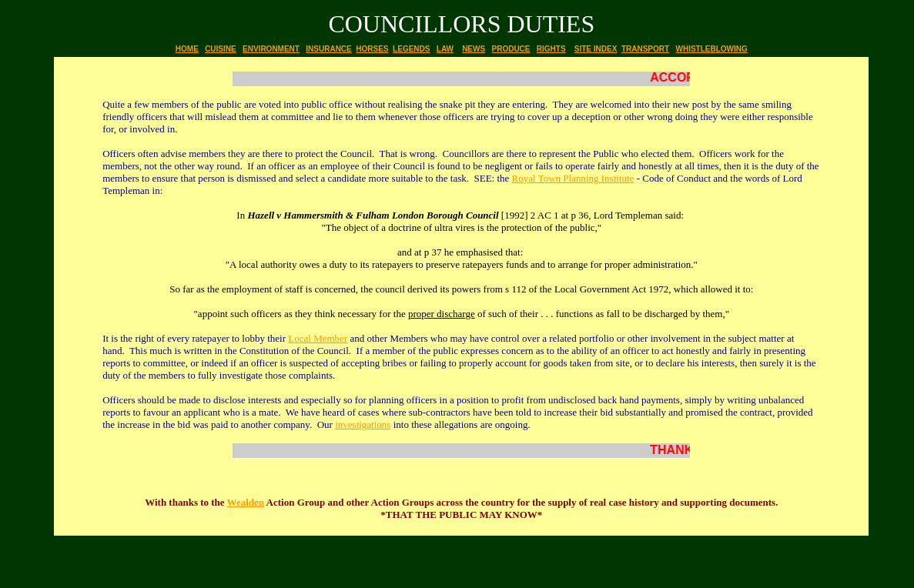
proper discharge (442, 314)
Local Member (318, 338)
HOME (187, 49)
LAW (445, 49)
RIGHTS (551, 49)
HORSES (372, 49)
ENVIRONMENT (271, 49)
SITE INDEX (596, 49)
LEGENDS (411, 49)
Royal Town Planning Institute (573, 178)
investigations (363, 424)
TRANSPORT (645, 49)
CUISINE (221, 49)
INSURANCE (328, 49)
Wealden (246, 502)
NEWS (474, 49)
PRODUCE (511, 49)
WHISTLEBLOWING (711, 49)
